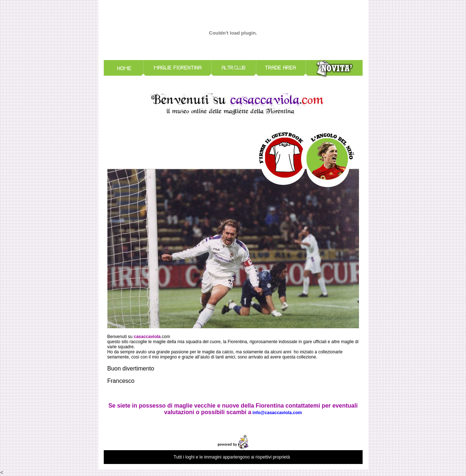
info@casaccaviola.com (277, 413)
